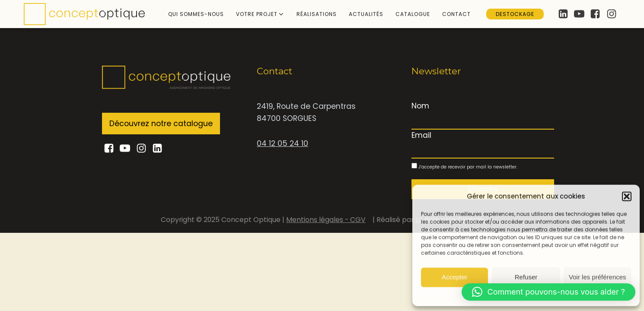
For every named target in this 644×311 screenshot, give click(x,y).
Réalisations (317, 14)
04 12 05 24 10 (282, 143)
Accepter (454, 277)
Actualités (366, 14)
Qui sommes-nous (196, 14)
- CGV (355, 220)
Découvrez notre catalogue (161, 124)
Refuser (526, 277)
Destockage (515, 14)
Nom (420, 106)
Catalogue (413, 14)
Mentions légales (316, 220)
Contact (456, 14)
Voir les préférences (598, 277)
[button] (627, 196)
